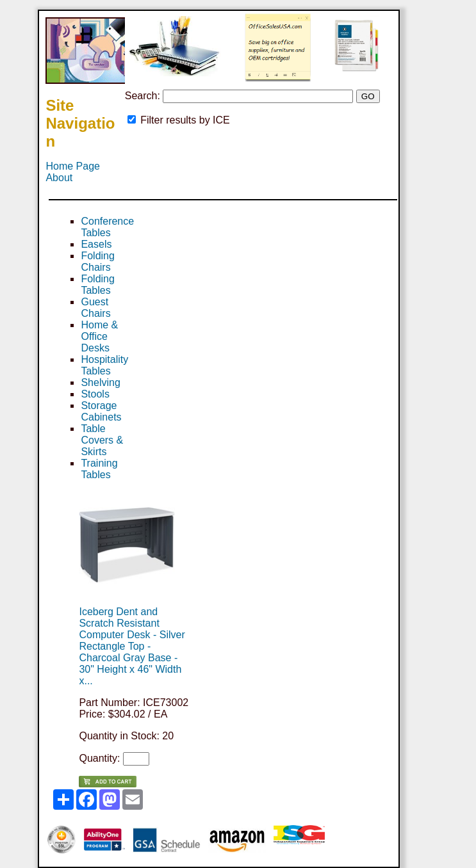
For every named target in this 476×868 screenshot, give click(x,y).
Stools (95, 394)
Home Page (73, 166)
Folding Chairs (97, 261)
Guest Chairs (95, 308)
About (59, 178)
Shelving (100, 382)
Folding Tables (97, 285)
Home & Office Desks (99, 336)
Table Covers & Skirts (102, 440)
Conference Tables (107, 227)
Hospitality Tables (104, 365)
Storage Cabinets (101, 411)
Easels (96, 244)
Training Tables (99, 469)
